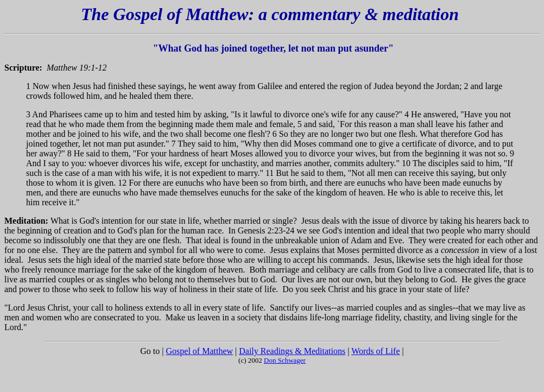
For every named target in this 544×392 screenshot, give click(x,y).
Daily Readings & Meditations (292, 351)
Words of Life (375, 351)
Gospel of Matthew (200, 351)
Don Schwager (285, 360)
